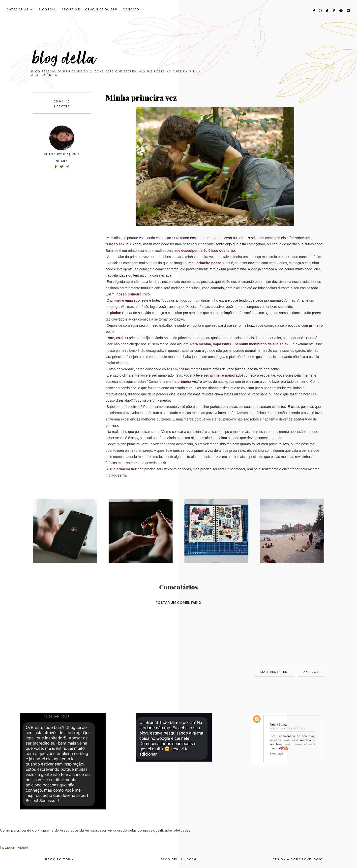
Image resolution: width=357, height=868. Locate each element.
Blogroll (47, 9)
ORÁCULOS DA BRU (101, 9)
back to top (59, 859)
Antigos (311, 672)
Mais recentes (274, 672)
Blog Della (64, 59)
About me (71, 9)
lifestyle (62, 106)
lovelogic (312, 859)
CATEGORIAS (18, 9)
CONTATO (131, 9)
